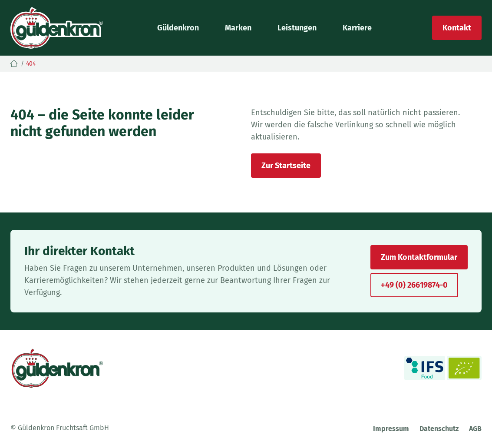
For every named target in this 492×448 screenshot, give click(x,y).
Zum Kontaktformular (419, 257)
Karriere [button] (357, 28)
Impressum (391, 429)
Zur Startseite (286, 166)
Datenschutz (439, 429)
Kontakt (457, 28)
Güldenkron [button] (178, 28)
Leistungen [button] (297, 28)
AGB (475, 429)
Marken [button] (238, 28)
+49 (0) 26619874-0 (414, 285)
